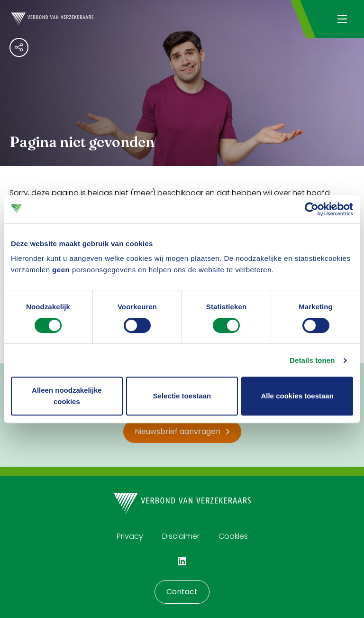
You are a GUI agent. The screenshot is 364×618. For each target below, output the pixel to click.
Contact (182, 592)
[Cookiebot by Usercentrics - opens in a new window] (312, 209)
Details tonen (312, 360)
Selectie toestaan (182, 396)
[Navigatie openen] (342, 19)
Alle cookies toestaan (297, 396)
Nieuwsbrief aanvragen (182, 431)
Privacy (130, 536)
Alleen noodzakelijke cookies (67, 396)
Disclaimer (181, 536)
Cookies (233, 536)
